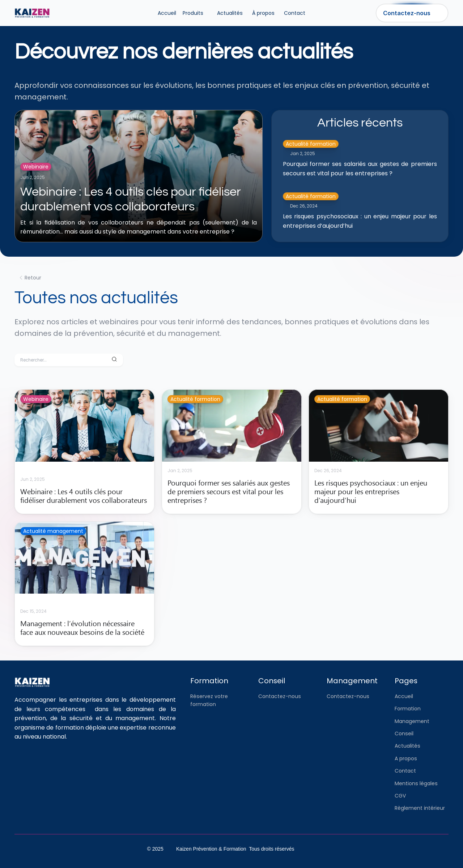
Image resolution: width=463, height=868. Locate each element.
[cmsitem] (84, 452)
